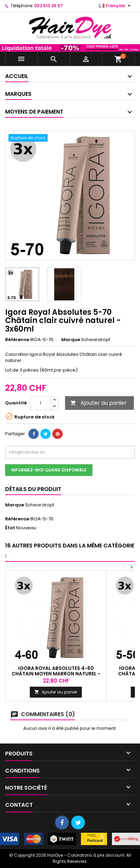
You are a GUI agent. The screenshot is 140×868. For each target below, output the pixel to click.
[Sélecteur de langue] (116, 6)
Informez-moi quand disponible (49, 470)
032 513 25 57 (49, 6)
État (10, 528)
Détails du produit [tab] (33, 489)
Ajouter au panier (98, 403)
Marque (71, 340)
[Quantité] (40, 403)
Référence (17, 340)
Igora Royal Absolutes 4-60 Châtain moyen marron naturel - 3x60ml (56, 674)
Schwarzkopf (40, 505)
